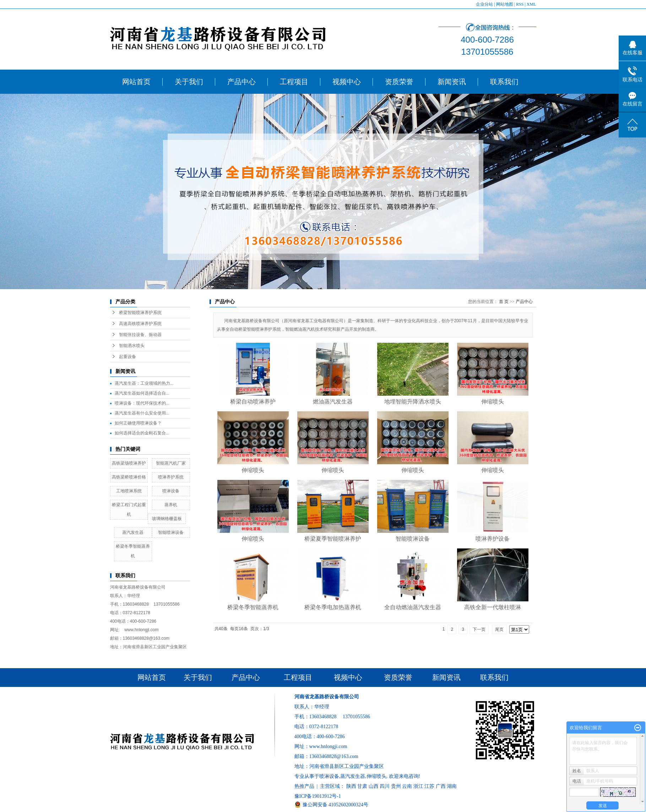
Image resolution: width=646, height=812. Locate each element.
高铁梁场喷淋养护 (129, 463)
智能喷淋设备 (171, 532)
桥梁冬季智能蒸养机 (253, 607)
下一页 (479, 629)
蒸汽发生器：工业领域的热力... (144, 383)
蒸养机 (171, 505)
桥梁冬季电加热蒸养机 (333, 607)
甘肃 (362, 786)
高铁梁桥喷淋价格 (129, 477)
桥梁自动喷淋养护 (253, 402)
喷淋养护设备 (493, 539)
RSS (520, 4)
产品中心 (241, 82)
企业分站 (484, 4)
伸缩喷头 (493, 402)
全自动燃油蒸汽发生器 (413, 607)
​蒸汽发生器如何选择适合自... (142, 393)
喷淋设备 (171, 491)
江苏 (429, 786)
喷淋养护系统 (171, 477)
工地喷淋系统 (129, 491)
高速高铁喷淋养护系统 (140, 324)
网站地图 (505, 4)
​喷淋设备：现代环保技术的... (142, 403)
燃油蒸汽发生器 (333, 402)
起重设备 (127, 357)
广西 (441, 786)
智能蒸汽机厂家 (171, 463)
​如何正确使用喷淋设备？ (138, 423)
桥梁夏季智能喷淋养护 (333, 539)
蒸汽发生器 (133, 532)
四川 (385, 786)
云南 (407, 786)
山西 (374, 786)
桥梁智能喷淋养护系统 (140, 313)
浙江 (418, 786)
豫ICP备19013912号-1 (318, 796)
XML (531, 4)
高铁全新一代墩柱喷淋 (493, 607)
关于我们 (189, 82)
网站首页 (136, 82)
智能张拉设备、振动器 (140, 335)
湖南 (452, 786)
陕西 (351, 786)
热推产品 (304, 786)
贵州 (396, 786)
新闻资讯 (452, 82)
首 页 (504, 302)
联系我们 (504, 82)
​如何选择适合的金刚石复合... (142, 433)
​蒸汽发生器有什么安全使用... (142, 413)
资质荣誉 (399, 82)
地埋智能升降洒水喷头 (413, 402)
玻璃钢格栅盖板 (167, 519)
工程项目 (294, 82)
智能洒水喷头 (132, 346)
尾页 (499, 629)
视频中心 (347, 82)
